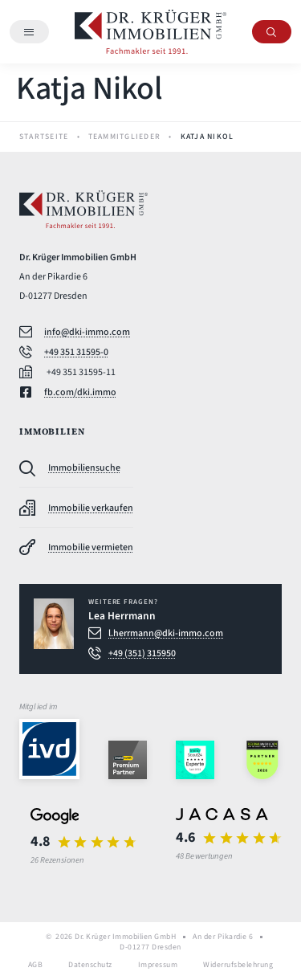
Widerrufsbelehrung (238, 965)
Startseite (44, 137)
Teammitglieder (125, 137)
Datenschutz (90, 965)
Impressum (158, 965)
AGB (35, 965)
